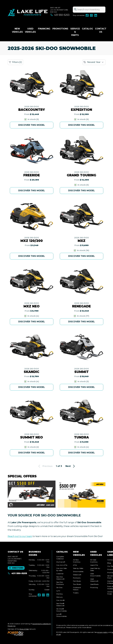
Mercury (59, 597)
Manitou (60, 594)
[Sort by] (94, 62)
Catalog (87, 29)
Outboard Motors (77, 589)
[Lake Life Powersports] (28, 13)
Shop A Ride (24, 629)
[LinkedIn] (96, 15)
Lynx (58, 591)
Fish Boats (77, 581)
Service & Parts (75, 32)
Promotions (60, 29)
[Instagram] (91, 15)
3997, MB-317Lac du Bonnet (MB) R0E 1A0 (59, 10)
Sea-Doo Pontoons (60, 583)
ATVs (75, 565)
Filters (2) (15, 62)
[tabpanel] (39, 575)
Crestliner (60, 574)
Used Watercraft (94, 580)
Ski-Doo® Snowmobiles (61, 610)
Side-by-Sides (78, 568)
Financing (44, 29)
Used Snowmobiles (95, 575)
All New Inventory (77, 561)
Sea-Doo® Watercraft (60, 605)
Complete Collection (60, 558)
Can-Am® (60, 600)
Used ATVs (94, 565)
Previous (45, 466)
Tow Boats (77, 584)
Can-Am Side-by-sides (62, 569)
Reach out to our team (20, 536)
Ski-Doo (59, 587)
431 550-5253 (60, 15)
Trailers (76, 593)
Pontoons (77, 578)
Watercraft (77, 575)
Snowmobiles (78, 571)
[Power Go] (30, 633)
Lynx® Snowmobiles (61, 615)
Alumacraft (61, 562)
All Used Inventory (94, 561)
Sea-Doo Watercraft (60, 578)
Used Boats (94, 584)
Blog (109, 563)
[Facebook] (87, 15)
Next (71, 466)
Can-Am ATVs (62, 565)
